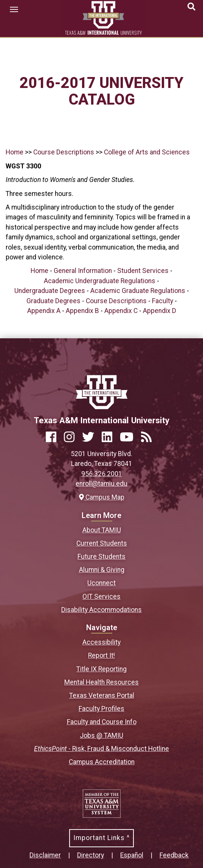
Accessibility (101, 642)
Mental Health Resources (101, 682)
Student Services (143, 271)
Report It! (101, 655)
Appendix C (121, 311)
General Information (83, 271)
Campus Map (102, 497)
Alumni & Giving (102, 570)
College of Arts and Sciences (147, 152)
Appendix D (160, 311)
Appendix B (82, 311)
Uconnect (101, 583)
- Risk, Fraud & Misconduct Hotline (101, 749)
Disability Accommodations (101, 610)
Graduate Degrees (53, 301)
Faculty (163, 301)
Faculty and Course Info (102, 722)
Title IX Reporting (101, 669)
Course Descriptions (64, 152)
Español (132, 855)
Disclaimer (45, 855)
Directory (91, 855)
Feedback (174, 855)
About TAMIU (102, 530)
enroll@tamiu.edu (101, 484)
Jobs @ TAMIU (101, 735)
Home (15, 152)
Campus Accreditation (102, 762)
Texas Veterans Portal (102, 695)
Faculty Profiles (101, 709)
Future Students (101, 557)
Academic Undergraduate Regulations (100, 281)
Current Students (102, 543)
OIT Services (101, 597)
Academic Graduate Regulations (138, 291)
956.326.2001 (102, 474)
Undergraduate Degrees (50, 291)
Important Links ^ (101, 838)
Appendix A (44, 311)
